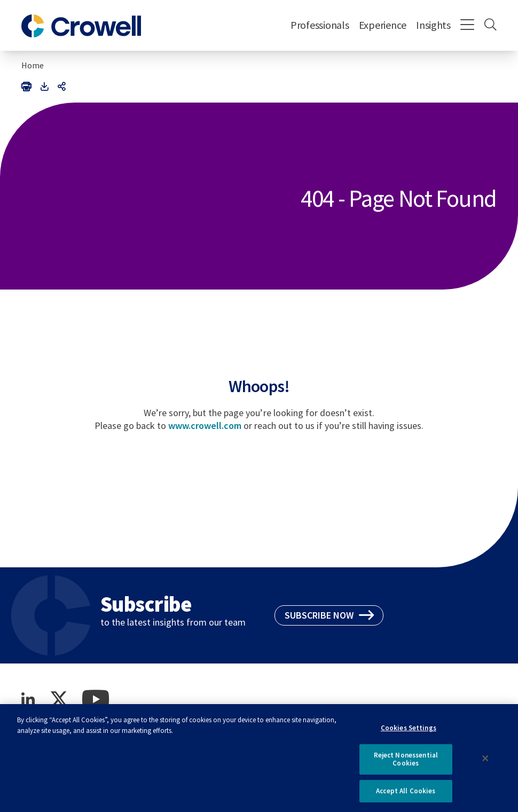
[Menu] (468, 26)
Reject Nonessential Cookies (406, 764)
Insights (433, 25)
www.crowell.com (205, 425)
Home (33, 65)
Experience (383, 25)
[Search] (490, 26)
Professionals (320, 25)
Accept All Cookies (406, 796)
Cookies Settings (409, 733)
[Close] (485, 763)
